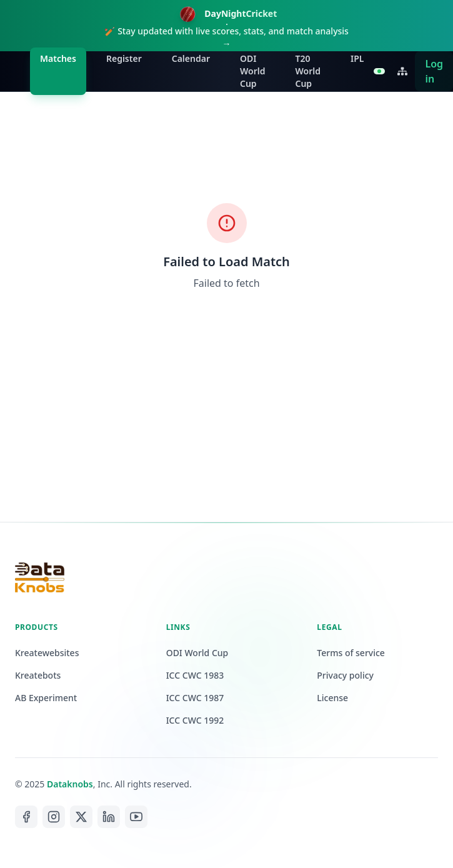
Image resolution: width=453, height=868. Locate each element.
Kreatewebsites (47, 653)
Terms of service (351, 653)
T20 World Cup (308, 71)
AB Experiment (46, 698)
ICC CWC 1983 (195, 675)
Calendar (191, 58)
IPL (357, 58)
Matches (58, 58)
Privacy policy (345, 675)
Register (124, 58)
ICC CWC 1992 (195, 720)
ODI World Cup (253, 71)
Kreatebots (38, 675)
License (332, 698)
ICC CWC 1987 (195, 698)
